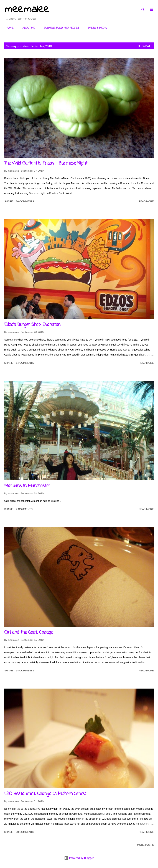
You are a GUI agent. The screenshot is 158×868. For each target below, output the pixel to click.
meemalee (27, 10)
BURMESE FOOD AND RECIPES (59, 28)
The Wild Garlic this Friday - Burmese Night (46, 163)
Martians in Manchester (27, 486)
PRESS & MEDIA (95, 28)
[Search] (143, 6)
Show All (145, 46)
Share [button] (9, 201)
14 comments (25, 363)
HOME (8, 28)
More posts (145, 845)
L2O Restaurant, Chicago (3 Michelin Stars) (45, 794)
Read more (146, 201)
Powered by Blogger (79, 858)
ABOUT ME (26, 28)
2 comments (24, 509)
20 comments (25, 201)
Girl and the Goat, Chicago (29, 632)
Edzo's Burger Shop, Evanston (32, 325)
